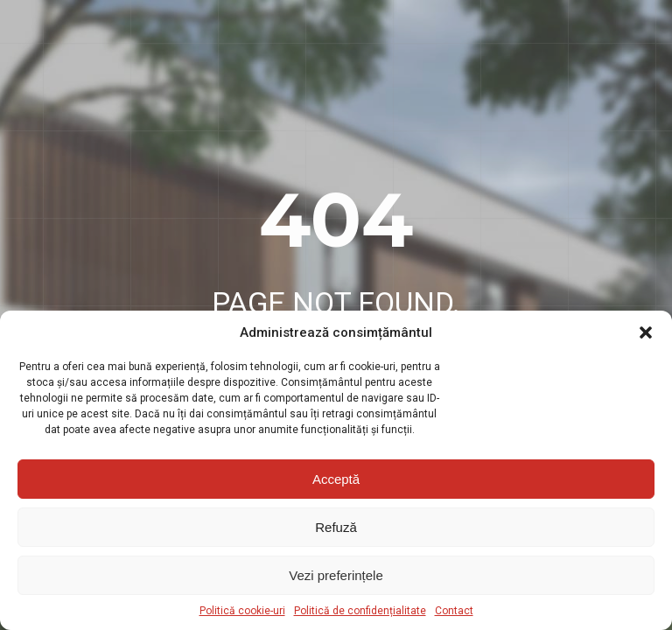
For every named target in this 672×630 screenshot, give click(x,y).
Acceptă (336, 479)
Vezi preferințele (336, 575)
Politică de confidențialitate (360, 611)
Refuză (336, 527)
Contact (454, 611)
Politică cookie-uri (242, 611)
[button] (646, 332)
